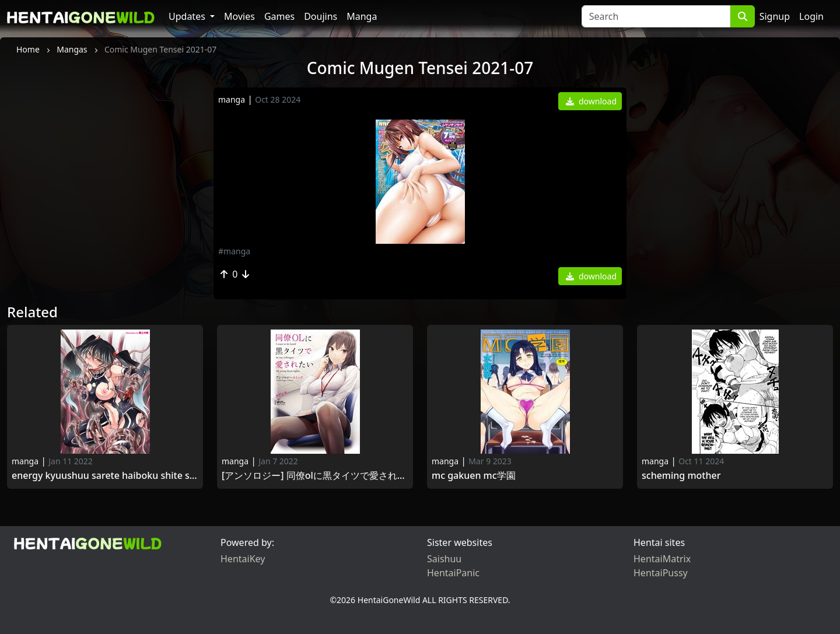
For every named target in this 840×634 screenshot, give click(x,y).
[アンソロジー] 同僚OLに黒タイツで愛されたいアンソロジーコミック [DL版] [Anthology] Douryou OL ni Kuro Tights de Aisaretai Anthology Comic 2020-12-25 (315, 476)
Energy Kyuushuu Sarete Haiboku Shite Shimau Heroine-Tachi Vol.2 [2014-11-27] (105, 476)
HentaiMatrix (662, 559)
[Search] (656, 16)
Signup (775, 16)
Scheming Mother (681, 476)
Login (811, 16)
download (591, 101)
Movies (239, 16)
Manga (362, 16)
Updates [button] (188, 16)
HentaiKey (243, 559)
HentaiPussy (661, 573)
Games (279, 16)
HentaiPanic (453, 573)
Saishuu (444, 559)
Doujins (321, 16)
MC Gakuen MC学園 (474, 476)
